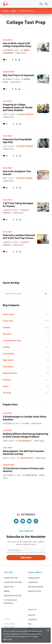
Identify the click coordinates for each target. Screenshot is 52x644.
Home (6, 11)
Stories (6, 386)
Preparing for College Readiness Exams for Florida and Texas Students (18, 107)
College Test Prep (11, 578)
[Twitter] (16, 521)
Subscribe (26, 558)
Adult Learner (9, 314)
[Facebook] (23, 521)
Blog (14, 11)
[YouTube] (29, 521)
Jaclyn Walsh (25, 441)
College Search (34, 578)
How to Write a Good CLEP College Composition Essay (17, 45)
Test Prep (8, 136)
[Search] (41, 4)
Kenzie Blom (31, 475)
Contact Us (32, 619)
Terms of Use (9, 627)
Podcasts (7, 380)
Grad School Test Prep (13, 582)
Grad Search (33, 582)
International (8, 367)
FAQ (30, 624)
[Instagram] (36, 521)
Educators (7, 334)
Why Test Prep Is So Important (19, 75)
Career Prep (9, 72)
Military (7, 591)
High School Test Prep (13, 596)
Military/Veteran (10, 373)
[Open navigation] (46, 4)
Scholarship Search (36, 587)
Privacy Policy (9, 624)
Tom (27, 423)
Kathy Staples (26, 114)
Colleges (7, 40)
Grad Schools (9, 354)
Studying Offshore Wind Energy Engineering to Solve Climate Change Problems (25, 435)
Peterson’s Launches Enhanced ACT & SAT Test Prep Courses (19, 237)
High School (8, 360)
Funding (6, 347)
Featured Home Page (12, 341)
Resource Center (35, 591)
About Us (32, 615)
